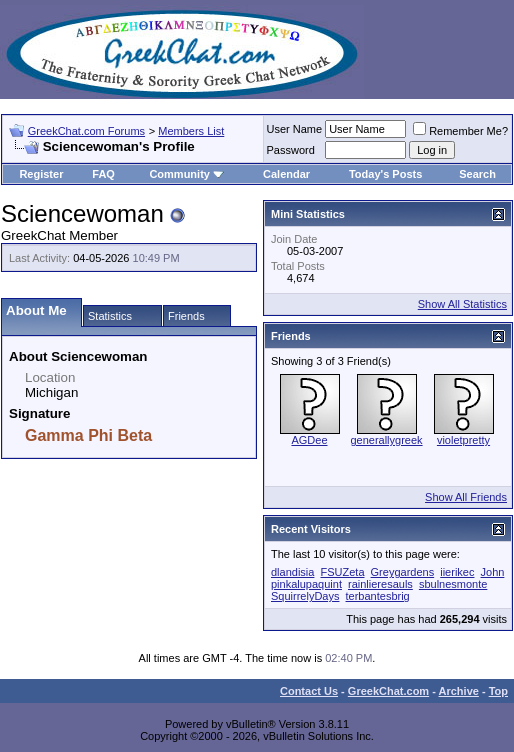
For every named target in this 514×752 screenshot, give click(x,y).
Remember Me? (460, 131)
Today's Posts (385, 174)
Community (186, 174)
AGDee (309, 440)
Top (498, 691)
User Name (295, 129)
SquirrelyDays (305, 596)
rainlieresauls (380, 584)
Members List (191, 131)
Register (41, 174)
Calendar (286, 174)
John (493, 572)
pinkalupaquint (306, 584)
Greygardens (403, 572)
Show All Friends (466, 497)
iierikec (457, 572)
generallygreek (386, 440)
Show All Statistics (462, 304)
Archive (459, 691)
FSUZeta (342, 572)
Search (477, 174)
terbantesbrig (378, 596)
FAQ (103, 174)
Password (291, 150)
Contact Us (309, 691)
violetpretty (463, 440)
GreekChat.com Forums (86, 131)
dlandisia (292, 572)
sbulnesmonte (453, 584)
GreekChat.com (388, 691)
